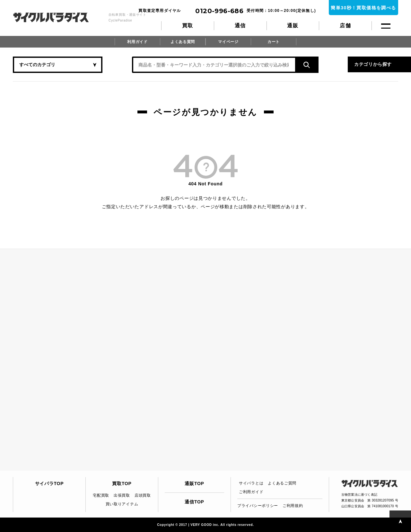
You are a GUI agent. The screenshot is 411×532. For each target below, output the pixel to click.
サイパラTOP (49, 483)
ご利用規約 (293, 506)
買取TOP (122, 483)
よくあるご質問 (282, 483)
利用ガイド (137, 42)
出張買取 (122, 495)
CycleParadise (58, 17)
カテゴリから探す (334, 65)
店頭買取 (143, 495)
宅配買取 (101, 495)
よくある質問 (183, 42)
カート (274, 42)
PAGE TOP (400, 521)
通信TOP (194, 502)
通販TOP (194, 483)
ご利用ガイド (251, 492)
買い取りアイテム (122, 504)
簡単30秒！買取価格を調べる (363, 8)
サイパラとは (251, 483)
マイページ (228, 42)
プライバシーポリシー (258, 506)
